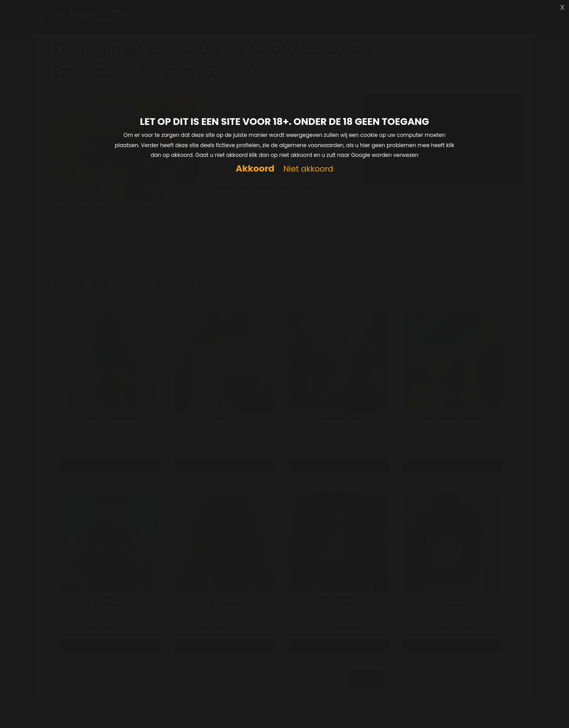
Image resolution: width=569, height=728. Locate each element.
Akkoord (255, 169)
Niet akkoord (308, 169)
